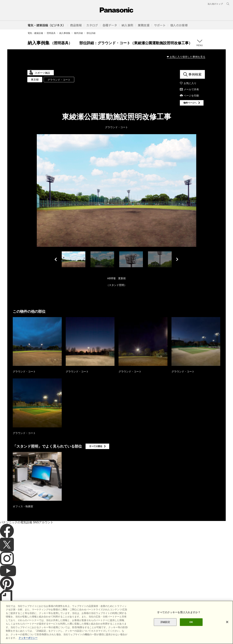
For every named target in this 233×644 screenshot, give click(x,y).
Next (177, 259)
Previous (56, 259)
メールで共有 (191, 89)
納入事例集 (65, 33)
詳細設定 (165, 622)
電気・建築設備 (35, 33)
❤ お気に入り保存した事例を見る (186, 57)
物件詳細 (78, 33)
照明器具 (51, 33)
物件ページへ (190, 103)
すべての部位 (96, 446)
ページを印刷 (191, 95)
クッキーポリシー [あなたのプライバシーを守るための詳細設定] (28, 638)
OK (191, 622)
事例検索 (195, 74)
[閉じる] (227, 622)
